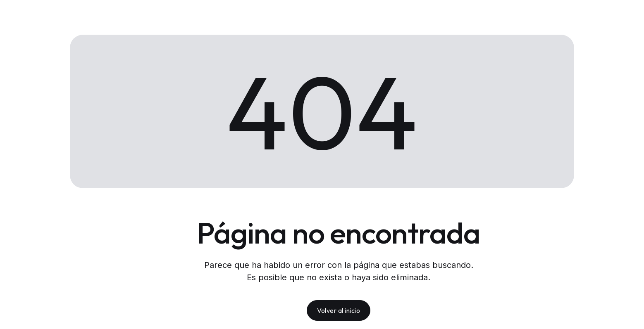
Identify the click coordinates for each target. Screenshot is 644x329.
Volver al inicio (339, 310)
